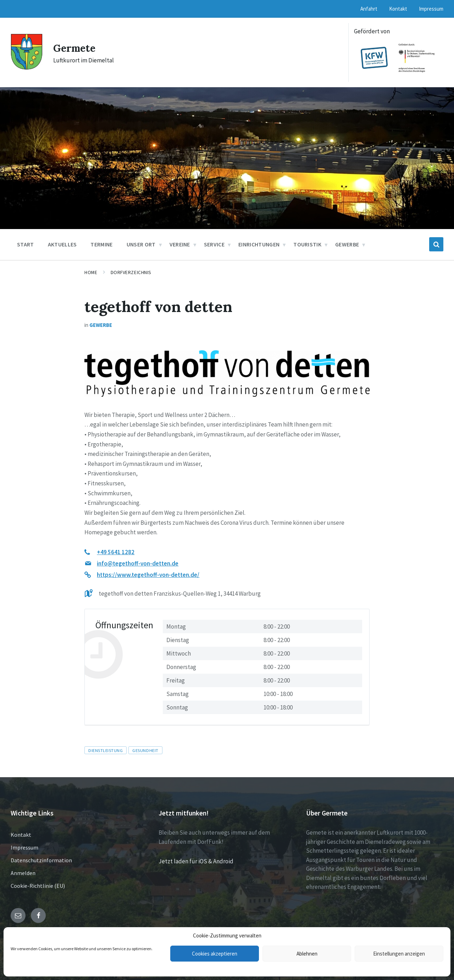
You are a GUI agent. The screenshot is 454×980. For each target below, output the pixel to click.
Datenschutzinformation (41, 860)
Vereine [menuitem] (180, 244)
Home (91, 272)
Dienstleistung (106, 750)
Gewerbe (101, 325)
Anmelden (23, 873)
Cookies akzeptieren (215, 954)
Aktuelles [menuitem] (62, 244)
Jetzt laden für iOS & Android (196, 861)
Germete (76, 48)
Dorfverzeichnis (131, 272)
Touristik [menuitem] (307, 244)
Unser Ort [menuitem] (141, 244)
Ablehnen (307, 954)
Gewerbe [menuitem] (347, 244)
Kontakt (21, 835)
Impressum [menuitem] (431, 9)
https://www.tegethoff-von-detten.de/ (148, 575)
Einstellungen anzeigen (399, 954)
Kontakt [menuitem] (398, 9)
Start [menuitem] (26, 244)
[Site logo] (27, 68)
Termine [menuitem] (101, 244)
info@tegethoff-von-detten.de (138, 563)
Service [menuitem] (214, 244)
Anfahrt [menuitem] (369, 9)
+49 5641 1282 (116, 552)
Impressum (24, 847)
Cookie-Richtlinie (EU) (38, 886)
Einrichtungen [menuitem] (259, 244)
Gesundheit (145, 750)
